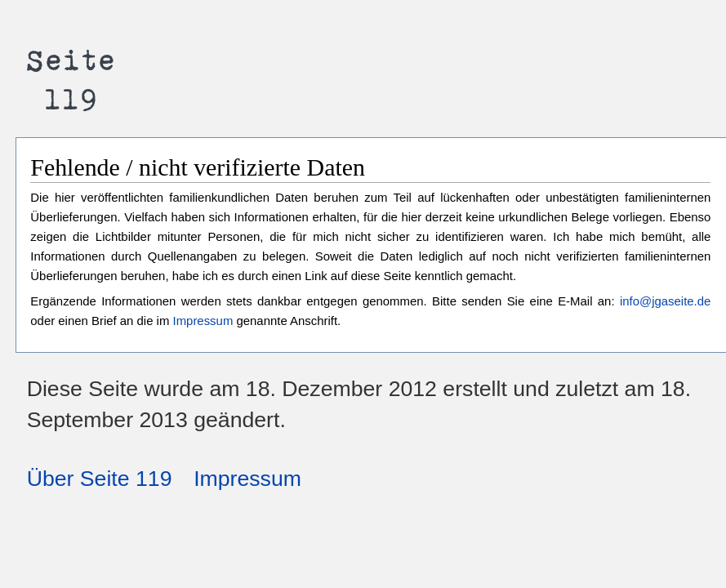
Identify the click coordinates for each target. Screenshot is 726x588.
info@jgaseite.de (665, 301)
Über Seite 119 (100, 479)
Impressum (203, 321)
